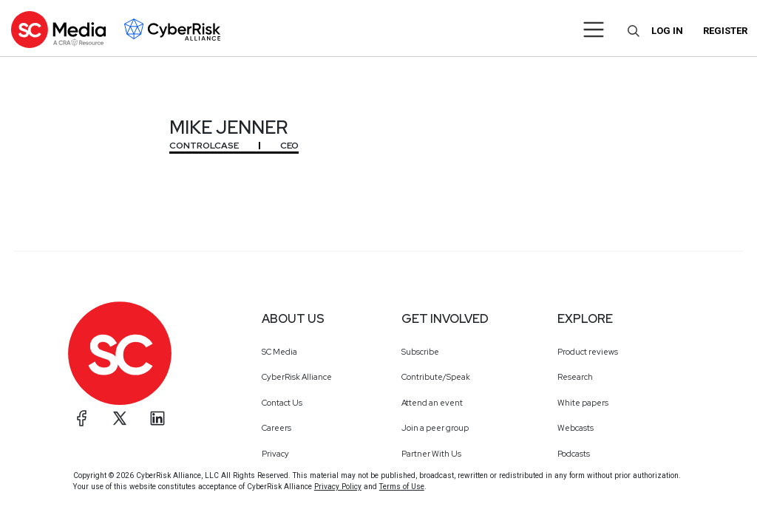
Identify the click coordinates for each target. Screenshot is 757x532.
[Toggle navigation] (594, 30)
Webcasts (576, 428)
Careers (276, 428)
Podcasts (574, 454)
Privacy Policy (338, 487)
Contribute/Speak (436, 377)
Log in (667, 31)
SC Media (279, 352)
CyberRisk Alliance (297, 377)
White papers (583, 403)
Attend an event (432, 403)
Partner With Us (431, 454)
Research (575, 377)
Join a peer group (435, 428)
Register (725, 31)
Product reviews (588, 352)
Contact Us (282, 403)
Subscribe (420, 352)
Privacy (275, 454)
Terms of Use (402, 487)
